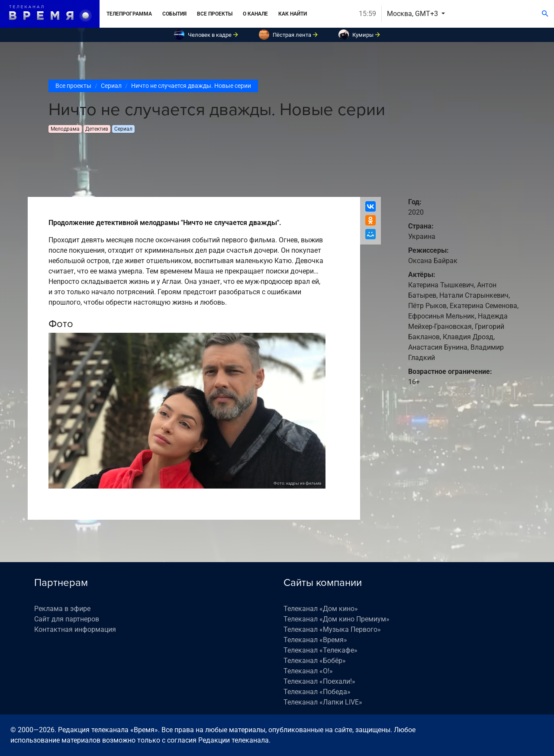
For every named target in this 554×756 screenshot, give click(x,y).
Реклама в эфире (62, 609)
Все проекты (215, 14)
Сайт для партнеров (67, 619)
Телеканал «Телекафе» (320, 650)
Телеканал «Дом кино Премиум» (337, 619)
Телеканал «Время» (315, 640)
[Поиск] (545, 14)
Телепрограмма (129, 14)
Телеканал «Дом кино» (321, 609)
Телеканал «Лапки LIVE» (323, 702)
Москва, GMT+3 (413, 14)
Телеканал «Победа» (317, 692)
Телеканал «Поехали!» (319, 681)
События (174, 14)
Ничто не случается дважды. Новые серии (191, 86)
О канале (255, 14)
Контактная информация (75, 629)
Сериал (111, 86)
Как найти (293, 14)
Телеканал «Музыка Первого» (332, 629)
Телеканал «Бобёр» (315, 661)
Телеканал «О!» (308, 671)
